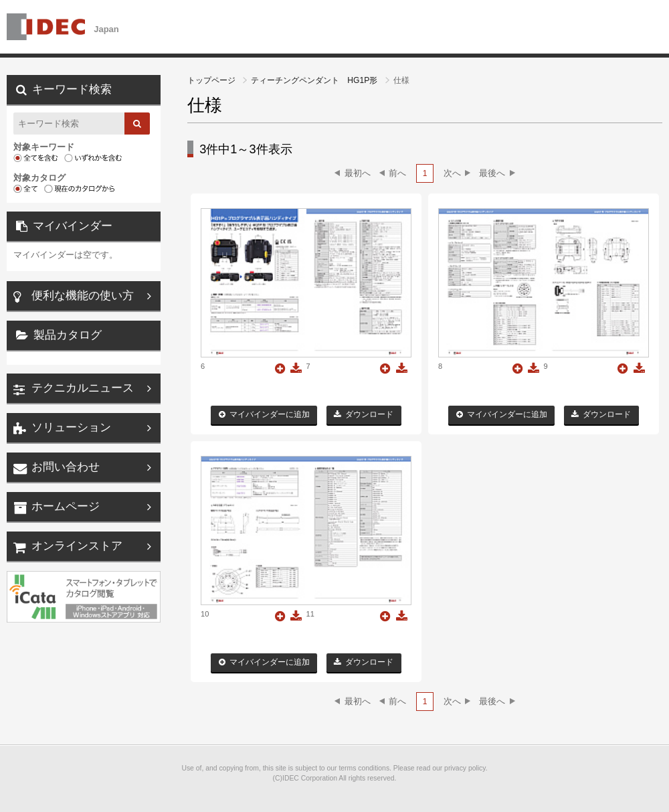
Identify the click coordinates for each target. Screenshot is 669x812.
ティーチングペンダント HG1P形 (315, 80)
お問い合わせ (66, 467)
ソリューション (71, 427)
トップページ (212, 80)
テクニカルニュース (83, 388)
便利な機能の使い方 (83, 296)
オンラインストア (77, 546)
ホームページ (66, 506)
